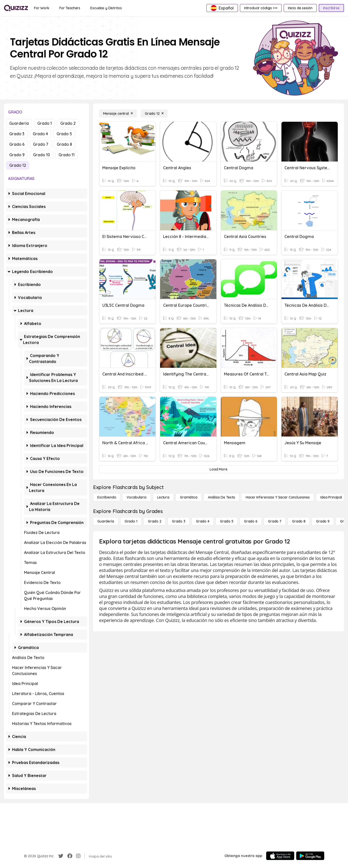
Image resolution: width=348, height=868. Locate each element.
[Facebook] (70, 856)
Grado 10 (42, 155)
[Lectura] (163, 497)
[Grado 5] (227, 521)
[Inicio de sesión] (300, 8)
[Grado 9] (323, 521)
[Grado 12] (154, 113)
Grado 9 (17, 155)
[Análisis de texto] (222, 497)
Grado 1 (45, 123)
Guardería (19, 123)
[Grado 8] (299, 521)
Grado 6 (17, 144)
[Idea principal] (331, 497)
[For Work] (42, 8)
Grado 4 (40, 134)
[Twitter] (61, 856)
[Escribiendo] (107, 497)
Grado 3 (17, 134)
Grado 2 (68, 123)
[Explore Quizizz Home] (16, 8)
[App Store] (280, 856)
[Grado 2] (155, 521)
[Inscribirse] (331, 8)
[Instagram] (78, 856)
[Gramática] (189, 497)
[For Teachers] (70, 8)
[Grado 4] (203, 521)
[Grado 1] (131, 521)
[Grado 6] (251, 521)
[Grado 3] (179, 521)
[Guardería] (106, 521)
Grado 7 (41, 144)
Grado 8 (64, 144)
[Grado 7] (275, 521)
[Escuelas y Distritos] (106, 8)
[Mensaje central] (118, 113)
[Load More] (219, 469)
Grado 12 (18, 165)
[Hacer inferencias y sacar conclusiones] (278, 497)
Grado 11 (67, 155)
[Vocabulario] (136, 497)
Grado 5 (64, 134)
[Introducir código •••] (261, 8)
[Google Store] (310, 856)
